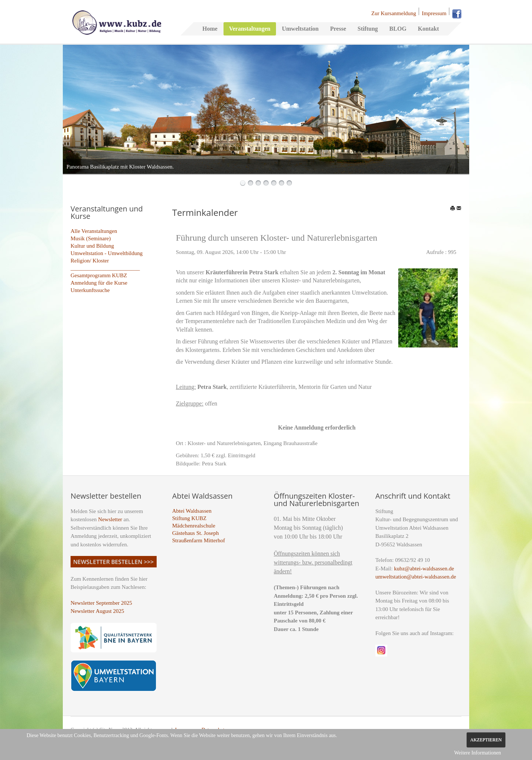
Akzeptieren (486, 740)
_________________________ (105, 268)
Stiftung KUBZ (189, 518)
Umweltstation (300, 29)
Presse (338, 29)
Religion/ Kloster (90, 261)
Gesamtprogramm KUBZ (99, 275)
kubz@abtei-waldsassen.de (424, 569)
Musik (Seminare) (91, 238)
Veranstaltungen (250, 29)
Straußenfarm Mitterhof (199, 540)
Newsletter (110, 519)
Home (210, 29)
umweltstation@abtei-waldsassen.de (416, 577)
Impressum (434, 13)
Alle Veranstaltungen (94, 231)
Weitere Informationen (478, 753)
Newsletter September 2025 (101, 603)
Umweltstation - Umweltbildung (107, 253)
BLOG (398, 29)
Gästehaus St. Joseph (195, 533)
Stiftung (368, 29)
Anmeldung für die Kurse (99, 283)
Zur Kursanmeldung (394, 13)
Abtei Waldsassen (192, 511)
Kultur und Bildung (92, 246)
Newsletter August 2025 (97, 611)
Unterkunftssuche (90, 290)
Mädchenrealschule (194, 526)
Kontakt (428, 29)
